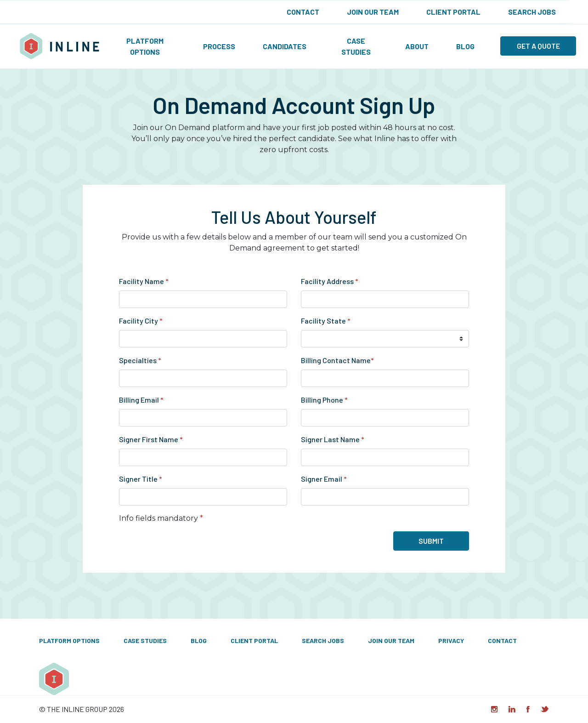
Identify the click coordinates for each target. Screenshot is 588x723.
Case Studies (356, 46)
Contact (303, 12)
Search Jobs (532, 12)
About (417, 46)
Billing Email (141, 400)
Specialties (140, 360)
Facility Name (144, 281)
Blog (465, 46)
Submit (431, 541)
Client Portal (453, 12)
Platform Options (145, 46)
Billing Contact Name (337, 360)
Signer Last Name (333, 439)
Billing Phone (324, 400)
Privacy (451, 640)
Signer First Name (151, 439)
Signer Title (141, 479)
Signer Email (324, 479)
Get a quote (538, 46)
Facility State (326, 321)
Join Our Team (373, 12)
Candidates (285, 46)
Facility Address (330, 281)
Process (219, 46)
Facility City (141, 321)
